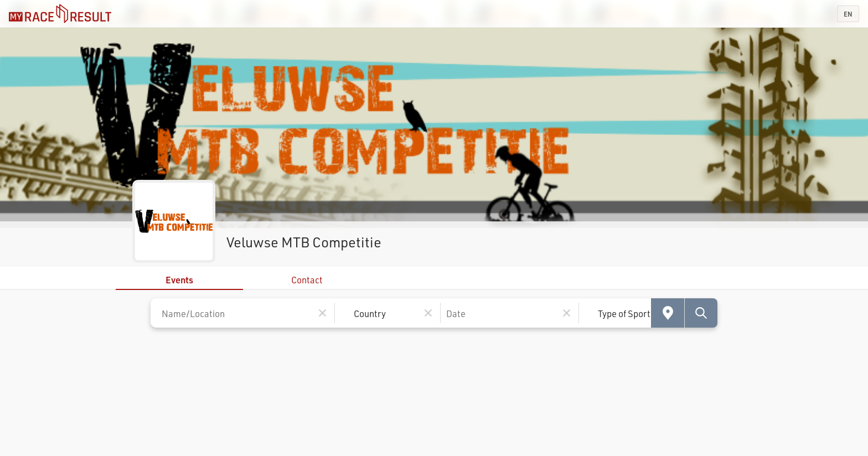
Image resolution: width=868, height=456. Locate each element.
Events (179, 280)
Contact (307, 280)
